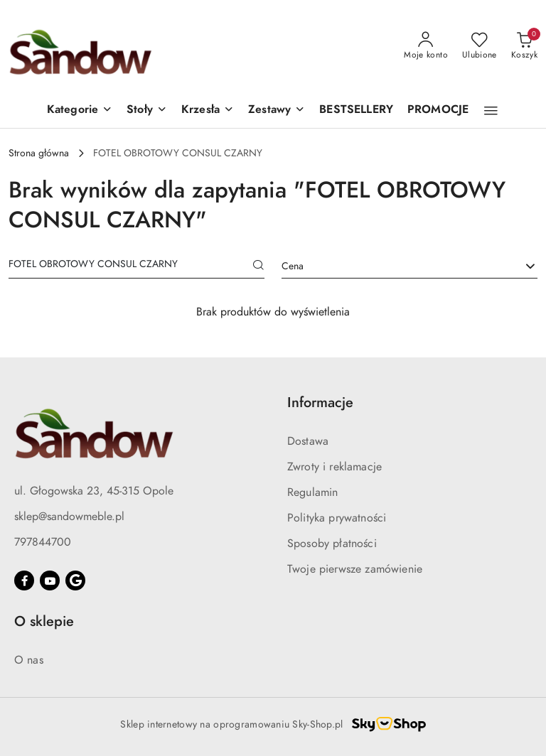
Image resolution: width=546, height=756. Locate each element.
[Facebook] (24, 580)
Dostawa (308, 441)
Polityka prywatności (337, 518)
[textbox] (392, 266)
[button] (80, 110)
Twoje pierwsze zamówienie (355, 569)
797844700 (43, 542)
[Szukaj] (259, 266)
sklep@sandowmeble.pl (69, 517)
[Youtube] (50, 580)
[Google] (75, 580)
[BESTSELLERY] (356, 110)
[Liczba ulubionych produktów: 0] (480, 46)
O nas (29, 660)
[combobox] (409, 266)
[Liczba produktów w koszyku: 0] (524, 46)
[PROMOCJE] (438, 110)
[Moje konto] (426, 46)
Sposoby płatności (332, 544)
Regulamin (312, 492)
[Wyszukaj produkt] (136, 266)
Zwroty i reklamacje (334, 467)
